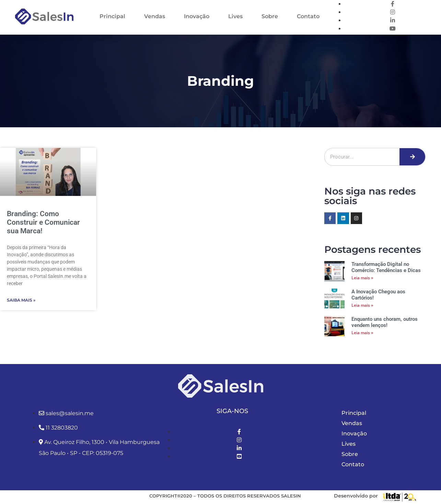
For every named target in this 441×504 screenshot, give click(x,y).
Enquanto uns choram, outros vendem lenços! (385, 322)
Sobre (270, 16)
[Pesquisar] (412, 157)
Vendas (155, 16)
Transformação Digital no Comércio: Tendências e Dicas (386, 267)
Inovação (197, 16)
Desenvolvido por (356, 496)
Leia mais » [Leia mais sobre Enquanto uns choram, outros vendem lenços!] (362, 333)
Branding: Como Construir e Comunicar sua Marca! (43, 222)
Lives (235, 16)
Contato (308, 16)
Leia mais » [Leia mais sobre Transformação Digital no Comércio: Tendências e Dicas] (362, 278)
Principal (112, 16)
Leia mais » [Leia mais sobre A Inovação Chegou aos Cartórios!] (362, 305)
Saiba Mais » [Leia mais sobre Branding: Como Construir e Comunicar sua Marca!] (21, 300)
